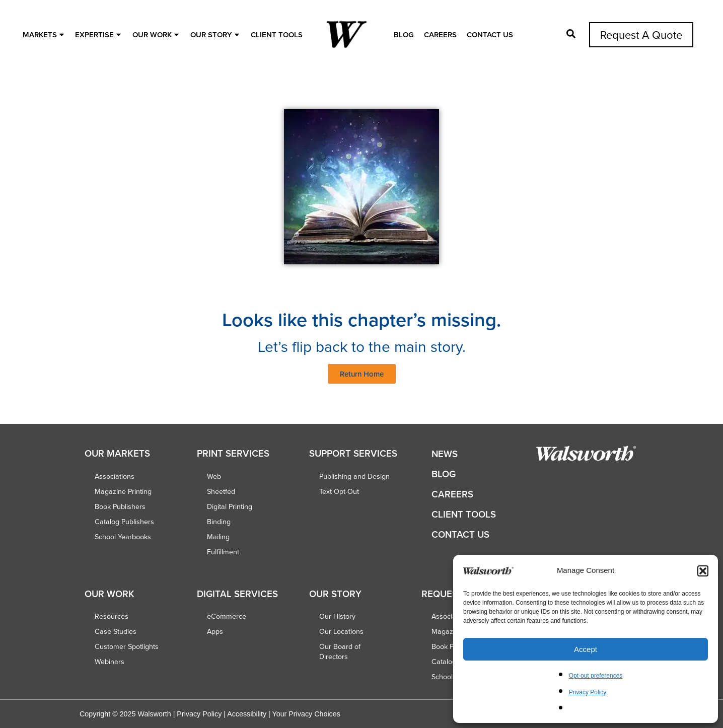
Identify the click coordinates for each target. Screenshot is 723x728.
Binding (219, 522)
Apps (215, 631)
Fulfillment (223, 552)
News (445, 454)
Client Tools (277, 34)
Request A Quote (641, 34)
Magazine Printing (123, 491)
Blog (404, 34)
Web (214, 476)
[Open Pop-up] (571, 34)
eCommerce (227, 616)
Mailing (218, 537)
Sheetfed (221, 491)
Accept (586, 649)
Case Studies (116, 631)
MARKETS (45, 34)
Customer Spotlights (127, 646)
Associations (115, 476)
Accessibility (247, 714)
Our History (337, 616)
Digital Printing (230, 506)
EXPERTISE (99, 34)
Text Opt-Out (339, 491)
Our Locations (341, 631)
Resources (112, 616)
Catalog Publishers (124, 522)
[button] (703, 571)
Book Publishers (120, 506)
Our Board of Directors (340, 651)
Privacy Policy (588, 692)
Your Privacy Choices (306, 714)
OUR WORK (157, 34)
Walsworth (154, 714)
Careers (440, 34)
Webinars (110, 662)
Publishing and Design (354, 476)
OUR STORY (216, 34)
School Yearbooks (123, 537)
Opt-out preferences (596, 676)
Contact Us (490, 34)
